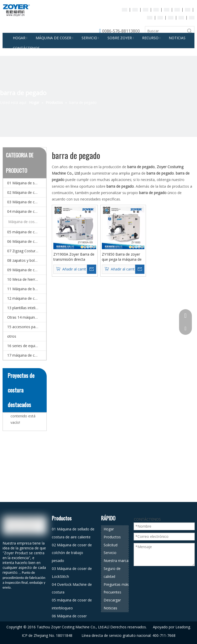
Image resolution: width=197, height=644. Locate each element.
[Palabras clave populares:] (190, 31)
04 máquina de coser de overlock (27, 211)
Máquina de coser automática (27, 222)
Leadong (183, 627)
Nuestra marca (116, 561)
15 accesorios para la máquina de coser (27, 327)
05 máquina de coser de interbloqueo (27, 232)
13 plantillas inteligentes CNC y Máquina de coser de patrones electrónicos (27, 308)
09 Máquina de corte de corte (27, 270)
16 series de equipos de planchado (27, 346)
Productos (112, 537)
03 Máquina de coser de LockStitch (27, 202)
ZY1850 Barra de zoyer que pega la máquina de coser (122, 257)
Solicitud (111, 545)
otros (12, 336)
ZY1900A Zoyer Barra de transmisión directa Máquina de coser (74, 257)
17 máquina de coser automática (27, 355)
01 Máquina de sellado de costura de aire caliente (27, 183)
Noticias (110, 608)
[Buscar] (165, 31)
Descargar (112, 600)
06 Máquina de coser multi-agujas (27, 241)
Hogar (109, 529)
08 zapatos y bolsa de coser (27, 260)
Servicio (110, 553)
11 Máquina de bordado (27, 289)
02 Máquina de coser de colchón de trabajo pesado (27, 192)
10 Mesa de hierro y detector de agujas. (27, 279)
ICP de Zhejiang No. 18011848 (47, 635)
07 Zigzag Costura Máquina (27, 251)
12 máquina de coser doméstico (27, 298)
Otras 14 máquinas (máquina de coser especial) (27, 317)
